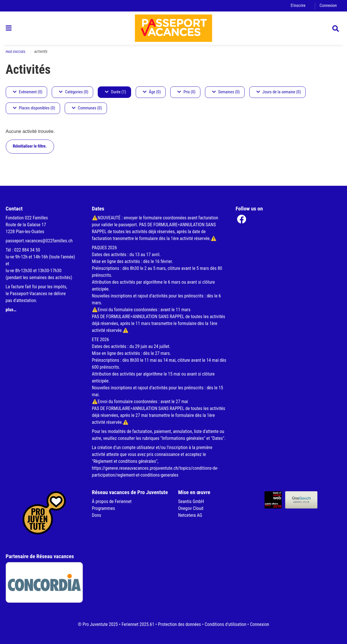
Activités (41, 52)
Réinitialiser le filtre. (30, 146)
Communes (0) (87, 108)
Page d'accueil (16, 52)
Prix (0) (186, 92)
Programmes (104, 508)
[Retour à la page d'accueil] (174, 28)
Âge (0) (152, 92)
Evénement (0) (28, 92)
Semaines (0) (226, 92)
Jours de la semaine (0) (279, 92)
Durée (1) (115, 92)
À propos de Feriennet (112, 501)
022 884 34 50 (27, 250)
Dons (97, 515)
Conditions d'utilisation (226, 624)
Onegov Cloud (191, 508)
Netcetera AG (190, 515)
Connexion (328, 6)
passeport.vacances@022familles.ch (39, 241)
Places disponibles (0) (34, 108)
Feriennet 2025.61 (138, 624)
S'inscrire (298, 6)
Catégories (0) (74, 92)
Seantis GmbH (191, 501)
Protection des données (180, 624)
